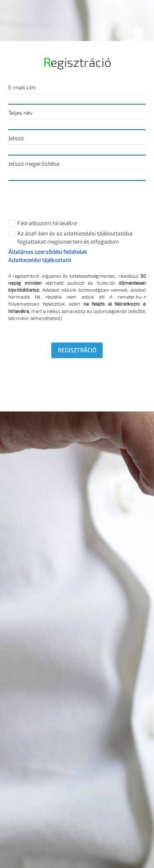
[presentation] (71, 201)
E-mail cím (22, 87)
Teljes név (20, 113)
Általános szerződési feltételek (48, 252)
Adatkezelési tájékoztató (40, 260)
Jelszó (16, 138)
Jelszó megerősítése (34, 163)
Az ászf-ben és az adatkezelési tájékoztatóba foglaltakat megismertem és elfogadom (75, 237)
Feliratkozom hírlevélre (47, 223)
